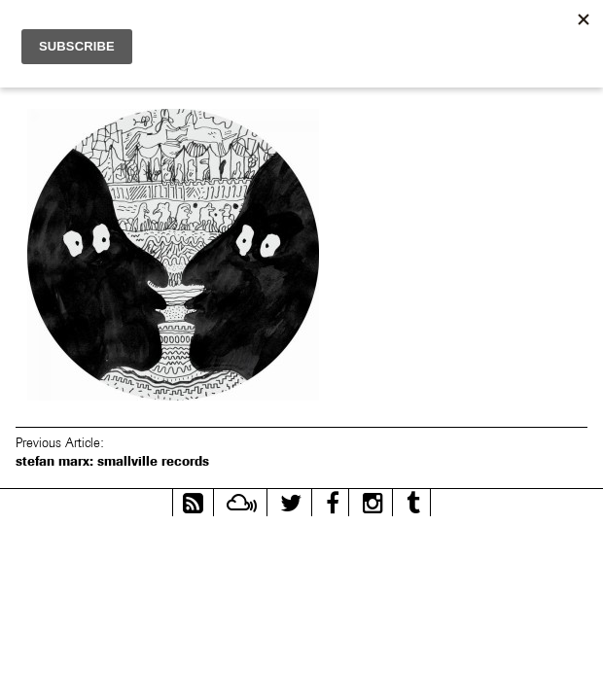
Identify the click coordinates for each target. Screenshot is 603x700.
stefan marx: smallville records (112, 461)
